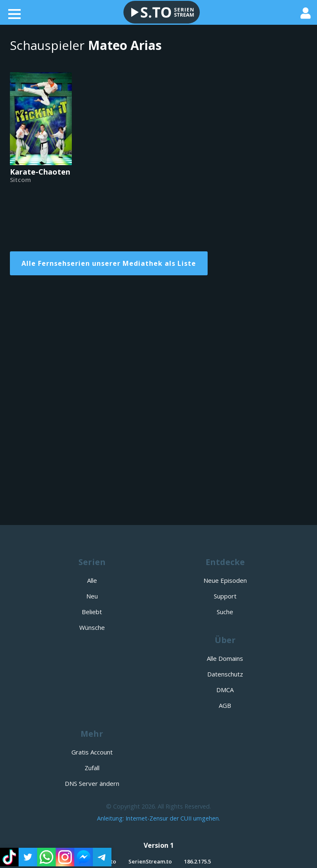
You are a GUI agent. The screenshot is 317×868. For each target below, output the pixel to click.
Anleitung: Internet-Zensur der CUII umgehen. (158, 818)
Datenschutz (225, 674)
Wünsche (92, 627)
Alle (92, 580)
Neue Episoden (225, 580)
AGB (225, 705)
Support (225, 596)
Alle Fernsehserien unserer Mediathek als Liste (109, 263)
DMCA (225, 690)
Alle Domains (225, 658)
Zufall (92, 768)
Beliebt (92, 612)
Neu (92, 596)
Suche (225, 612)
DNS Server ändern (92, 783)
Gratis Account (92, 752)
